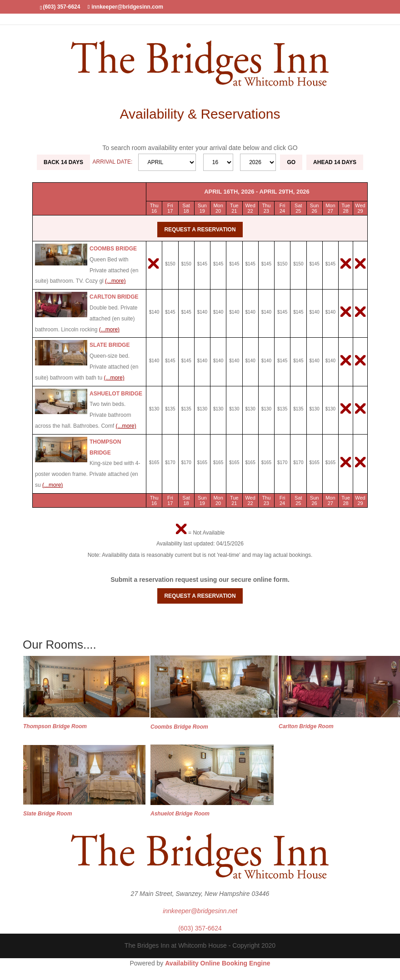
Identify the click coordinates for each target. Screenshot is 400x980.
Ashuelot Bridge (116, 394)
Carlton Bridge (114, 297)
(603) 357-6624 (200, 928)
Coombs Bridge (113, 249)
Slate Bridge (110, 345)
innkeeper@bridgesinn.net (200, 911)
